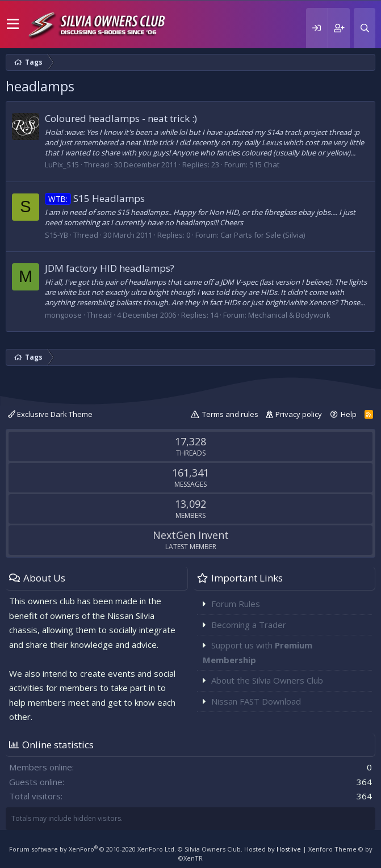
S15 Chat (264, 165)
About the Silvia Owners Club (267, 680)
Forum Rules (236, 604)
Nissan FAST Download (256, 701)
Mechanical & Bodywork (289, 315)
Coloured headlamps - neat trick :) (121, 118)
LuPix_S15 (62, 165)
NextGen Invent (191, 535)
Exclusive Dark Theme (50, 414)
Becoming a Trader (249, 625)
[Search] (365, 28)
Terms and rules (230, 414)
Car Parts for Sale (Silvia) (263, 235)
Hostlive (289, 849)
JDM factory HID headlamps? (110, 268)
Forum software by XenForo (93, 849)
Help (349, 414)
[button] (13, 24)
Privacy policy (299, 414)
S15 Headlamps (95, 198)
